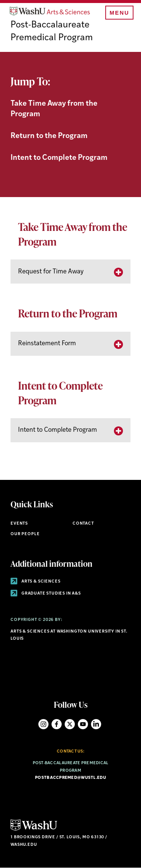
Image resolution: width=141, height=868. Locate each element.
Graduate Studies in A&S (46, 594)
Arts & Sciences (35, 582)
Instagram (43, 724)
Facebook (57, 724)
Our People (25, 534)
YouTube (83, 724)
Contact (83, 524)
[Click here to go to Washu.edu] (34, 830)
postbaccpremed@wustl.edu (70, 778)
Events (19, 524)
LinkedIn (96, 724)
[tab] (70, 272)
